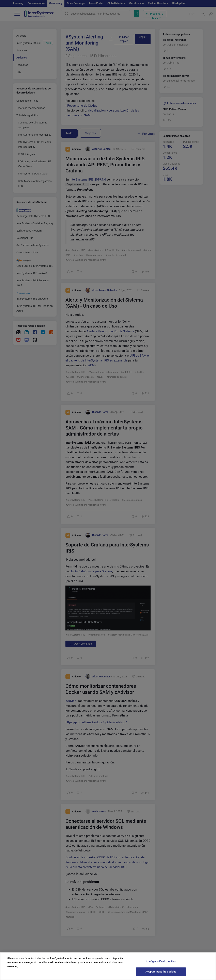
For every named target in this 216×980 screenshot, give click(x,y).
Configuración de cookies (161, 966)
